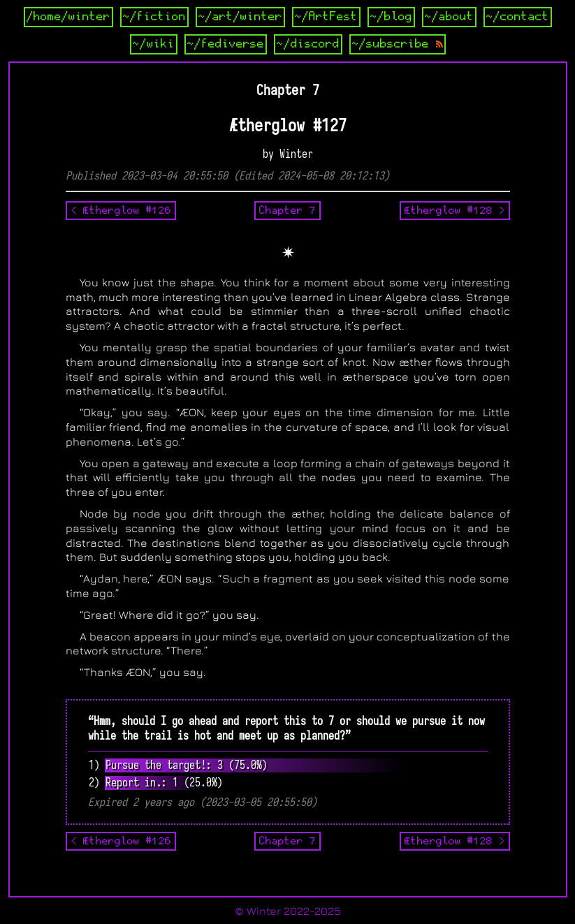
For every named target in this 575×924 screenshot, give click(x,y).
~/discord (308, 44)
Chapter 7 (287, 210)
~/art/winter (240, 17)
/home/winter (68, 17)
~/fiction (154, 17)
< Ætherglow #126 (121, 210)
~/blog (391, 17)
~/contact (518, 17)
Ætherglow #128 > (455, 210)
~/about (449, 17)
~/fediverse (226, 44)
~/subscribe (398, 44)
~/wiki (154, 44)
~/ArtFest (326, 17)
